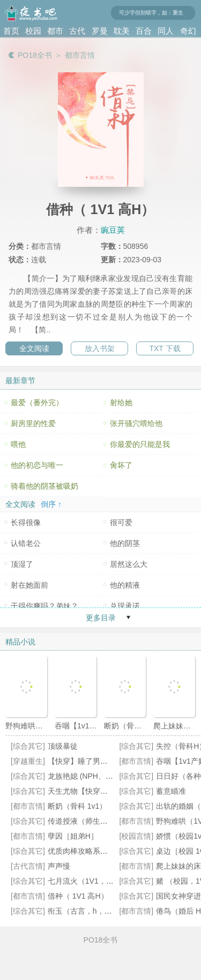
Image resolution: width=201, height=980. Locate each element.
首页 (11, 31)
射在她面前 (29, 585)
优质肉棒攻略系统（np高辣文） (101, 851)
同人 (166, 31)
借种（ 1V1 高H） (78, 896)
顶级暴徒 (63, 746)
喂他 (18, 444)
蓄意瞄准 (171, 791)
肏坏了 (121, 465)
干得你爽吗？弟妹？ (44, 606)
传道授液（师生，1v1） (88, 821)
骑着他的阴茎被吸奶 (44, 486)
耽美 (122, 31)
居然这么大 (129, 564)
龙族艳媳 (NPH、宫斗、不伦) (97, 776)
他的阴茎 (125, 543)
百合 (144, 31)
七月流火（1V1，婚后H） (91, 881)
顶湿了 (22, 564)
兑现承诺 (125, 606)
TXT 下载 (165, 348)
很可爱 (121, 522)
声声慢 (59, 866)
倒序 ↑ (51, 504)
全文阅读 (34, 348)
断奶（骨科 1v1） (77, 806)
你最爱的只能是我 (140, 444)
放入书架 (100, 348)
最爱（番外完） (37, 402)
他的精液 (125, 585)
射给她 (121, 402)
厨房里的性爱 (33, 423)
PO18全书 (35, 55)
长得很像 (26, 522)
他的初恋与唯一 (37, 465)
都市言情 (80, 55)
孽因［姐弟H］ (73, 836)
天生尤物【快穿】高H (84, 791)
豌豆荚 (113, 230)
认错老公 (26, 543)
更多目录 (101, 618)
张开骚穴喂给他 (136, 423)
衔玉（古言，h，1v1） (86, 911)
